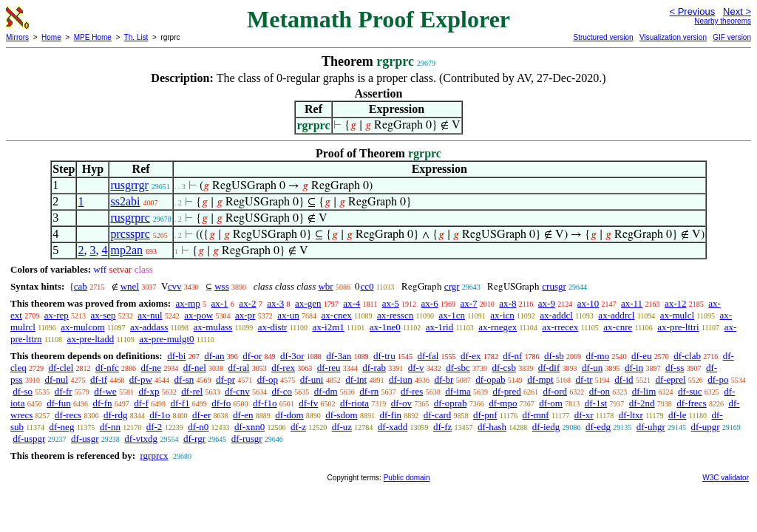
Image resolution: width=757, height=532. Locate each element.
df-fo (221, 403)
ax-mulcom (82, 327)
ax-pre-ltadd (91, 339)
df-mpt (540, 379)
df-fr (64, 391)
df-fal (428, 356)
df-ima (458, 391)
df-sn (184, 379)
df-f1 (180, 403)
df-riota (354, 403)
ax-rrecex (560, 327)
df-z (298, 427)
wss (222, 286)
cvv (175, 286)
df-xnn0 (249, 427)
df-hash (492, 427)
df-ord (556, 391)
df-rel (192, 391)
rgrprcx (154, 456)
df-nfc (107, 368)
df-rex (283, 368)
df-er (201, 415)
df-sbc (458, 368)
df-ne (151, 368)
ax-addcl (556, 315)
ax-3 (275, 303)
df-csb (504, 368)
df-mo (597, 356)
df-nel (195, 368)
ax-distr (273, 327)
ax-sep (103, 315)
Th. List (136, 37)
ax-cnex (337, 315)
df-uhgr (651, 427)
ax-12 (676, 303)
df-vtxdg (141, 439)
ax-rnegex (498, 327)
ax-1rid (440, 327)
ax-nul (150, 315)
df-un (592, 368)
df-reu (329, 368)
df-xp (149, 391)
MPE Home (93, 37)
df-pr (225, 379)
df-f (141, 403)
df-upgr (706, 427)
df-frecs (691, 403)
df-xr (584, 415)
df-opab (490, 379)
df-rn (369, 391)
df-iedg (546, 427)
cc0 (367, 286)
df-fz (442, 427)
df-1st (596, 403)
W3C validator (726, 478)
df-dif (549, 368)
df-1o (160, 415)
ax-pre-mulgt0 (166, 339)
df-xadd (393, 427)
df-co (282, 391)
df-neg (61, 427)
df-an (214, 356)
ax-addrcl (616, 315)
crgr (452, 286)
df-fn (103, 403)
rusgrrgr (129, 185)
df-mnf (536, 415)
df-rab (374, 368)
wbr (325, 286)
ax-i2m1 (328, 327)
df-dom (289, 415)
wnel (130, 286)
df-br (444, 379)
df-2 (155, 427)
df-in (634, 368)
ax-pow (198, 315)
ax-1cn (452, 315)
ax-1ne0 (385, 327)
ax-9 (547, 303)
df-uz (342, 427)
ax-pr (245, 315)
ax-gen (308, 303)
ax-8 (508, 303)
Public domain (407, 478)
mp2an (126, 250)
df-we (105, 391)
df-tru (384, 356)
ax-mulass (213, 327)
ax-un (288, 315)
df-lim (644, 391)
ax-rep (57, 315)
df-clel (61, 368)
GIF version (732, 37)
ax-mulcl (677, 315)
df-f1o (265, 403)
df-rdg (116, 415)
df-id (624, 379)
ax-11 (632, 303)
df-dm (326, 391)
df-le (678, 415)
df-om (551, 403)
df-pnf (485, 415)
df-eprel (670, 379)
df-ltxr (631, 415)
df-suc (690, 391)
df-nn (110, 427)
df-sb (554, 356)
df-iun (401, 379)
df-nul (56, 379)
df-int (356, 379)
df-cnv (237, 391)
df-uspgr (29, 439)
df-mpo (503, 403)
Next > (737, 11)
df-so (23, 391)
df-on (600, 391)
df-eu (641, 356)
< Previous (692, 11)
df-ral (239, 368)
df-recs (68, 415)
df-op (268, 379)
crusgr (554, 286)
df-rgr (194, 439)
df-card (438, 415)
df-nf (512, 356)
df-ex (471, 356)
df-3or (292, 356)
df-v (416, 368)
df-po (718, 379)
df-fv (308, 403)
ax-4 (352, 303)
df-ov (401, 403)
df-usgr (85, 439)
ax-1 (220, 303)
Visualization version (673, 37)
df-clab (687, 356)
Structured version (603, 37)
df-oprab (451, 403)
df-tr (584, 379)
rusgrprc (130, 218)
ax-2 (247, 303)
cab (81, 286)
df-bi (176, 356)
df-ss (675, 368)
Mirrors (17, 37)
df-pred (507, 391)
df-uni (312, 379)
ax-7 (468, 303)
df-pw (141, 379)
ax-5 (391, 303)
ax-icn (502, 315)
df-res (412, 391)
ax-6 (430, 303)
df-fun (59, 403)
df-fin (390, 415)
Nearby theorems (723, 21)
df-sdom (341, 415)
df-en (243, 415)
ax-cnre (618, 327)
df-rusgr (247, 439)
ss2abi (125, 201)
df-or (252, 356)
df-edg (598, 427)
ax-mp (188, 303)
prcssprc (130, 234)
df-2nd (642, 403)
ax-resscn (395, 315)
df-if (99, 379)
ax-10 (588, 303)
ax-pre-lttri (678, 327)
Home (51, 37)
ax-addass (149, 327)
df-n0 (198, 427)
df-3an (339, 356)
